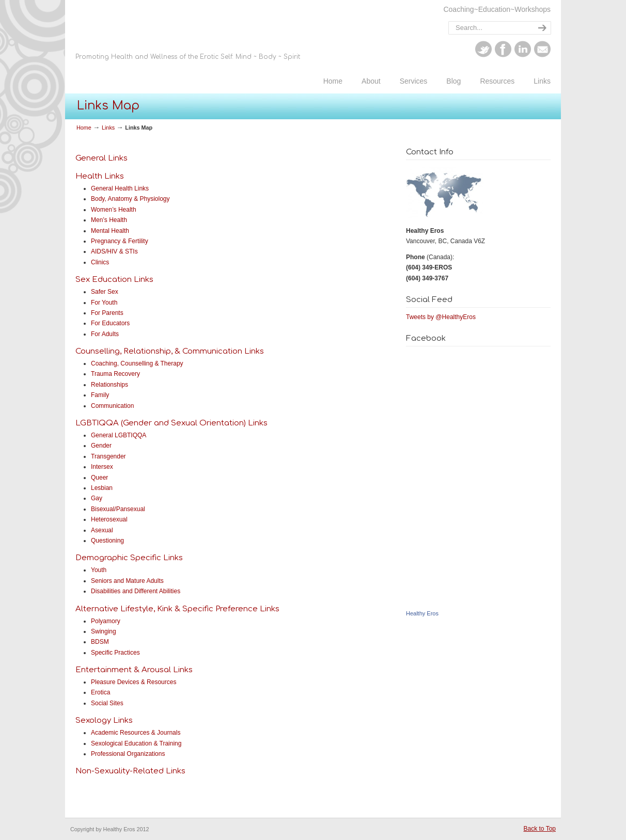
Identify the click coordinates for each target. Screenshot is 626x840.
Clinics (100, 262)
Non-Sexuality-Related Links (130, 771)
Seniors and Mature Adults (127, 581)
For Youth (104, 303)
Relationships (109, 385)
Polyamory (106, 621)
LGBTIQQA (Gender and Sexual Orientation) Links (171, 423)
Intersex (102, 467)
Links (108, 128)
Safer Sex (105, 292)
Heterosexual (109, 519)
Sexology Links (104, 720)
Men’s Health (109, 220)
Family (100, 395)
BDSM (100, 642)
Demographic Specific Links (129, 558)
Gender (101, 446)
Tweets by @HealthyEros (441, 317)
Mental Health (110, 231)
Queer (99, 478)
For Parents (107, 313)
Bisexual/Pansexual (118, 509)
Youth (99, 570)
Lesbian (102, 488)
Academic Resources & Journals (136, 733)
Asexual (102, 530)
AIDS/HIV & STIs (114, 251)
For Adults (105, 334)
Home (84, 128)
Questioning (107, 541)
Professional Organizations (128, 754)
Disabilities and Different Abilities (136, 591)
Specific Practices (115, 653)
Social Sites (107, 703)
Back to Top (540, 829)
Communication (112, 406)
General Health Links (120, 188)
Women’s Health (114, 210)
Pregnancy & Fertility (120, 241)
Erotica (100, 692)
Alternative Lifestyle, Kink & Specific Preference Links (177, 609)
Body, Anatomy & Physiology (130, 199)
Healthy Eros (250, 48)
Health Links (100, 176)
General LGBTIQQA (119, 435)
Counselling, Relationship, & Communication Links (170, 351)
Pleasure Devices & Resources (134, 682)
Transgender (108, 456)
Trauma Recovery (115, 374)
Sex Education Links (114, 280)
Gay (97, 498)
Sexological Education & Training (136, 743)
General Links (101, 158)
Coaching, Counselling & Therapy (137, 363)
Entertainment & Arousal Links (134, 670)
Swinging (104, 631)
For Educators (110, 323)
